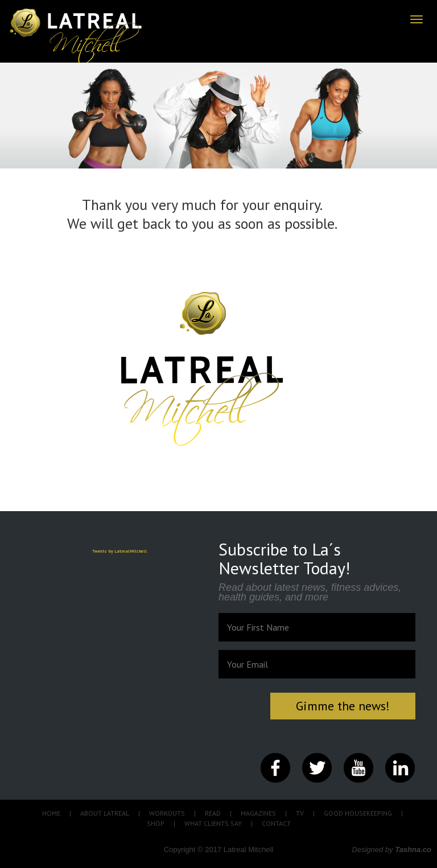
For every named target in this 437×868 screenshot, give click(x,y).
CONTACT (276, 823)
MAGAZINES (258, 813)
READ (213, 813)
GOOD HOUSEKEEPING (358, 813)
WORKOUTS (167, 813)
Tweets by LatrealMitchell (119, 551)
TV (300, 813)
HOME (51, 813)
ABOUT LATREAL (105, 813)
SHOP (156, 823)
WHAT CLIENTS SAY (213, 823)
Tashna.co (413, 850)
